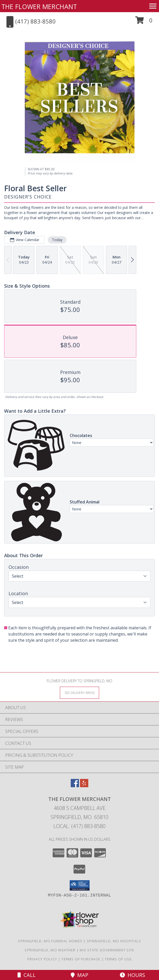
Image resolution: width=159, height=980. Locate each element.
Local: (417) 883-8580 (79, 826)
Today (57, 240)
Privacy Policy (42, 959)
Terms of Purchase (81, 959)
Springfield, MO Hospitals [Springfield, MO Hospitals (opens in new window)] (114, 941)
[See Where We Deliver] (79, 692)
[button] (144, 22)
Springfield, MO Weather (50, 950)
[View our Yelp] (84, 786)
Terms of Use (118, 959)
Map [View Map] (79, 975)
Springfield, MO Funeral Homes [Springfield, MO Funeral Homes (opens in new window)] (50, 941)
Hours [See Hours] (132, 975)
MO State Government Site (107, 950)
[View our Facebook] (75, 786)
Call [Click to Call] (27, 975)
